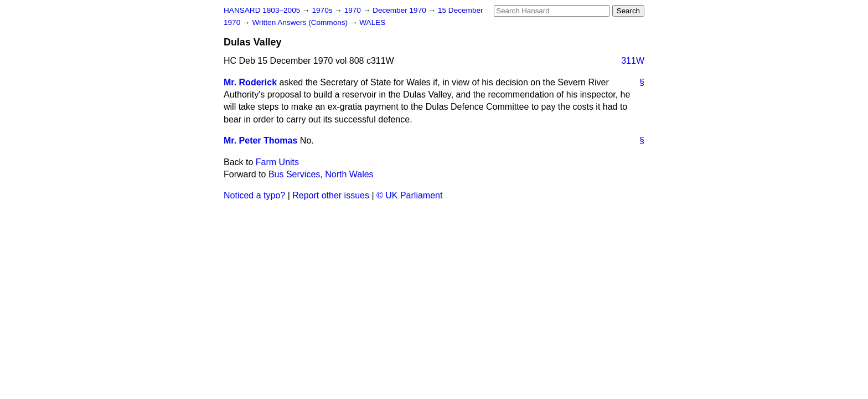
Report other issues (331, 195)
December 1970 (401, 10)
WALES (372, 22)
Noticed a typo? (254, 195)
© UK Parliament (409, 195)
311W (633, 61)
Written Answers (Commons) (301, 22)
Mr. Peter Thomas (260, 140)
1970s (323, 10)
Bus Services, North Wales (321, 174)
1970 (354, 10)
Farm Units (277, 162)
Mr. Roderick (250, 82)
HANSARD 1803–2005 (262, 10)
